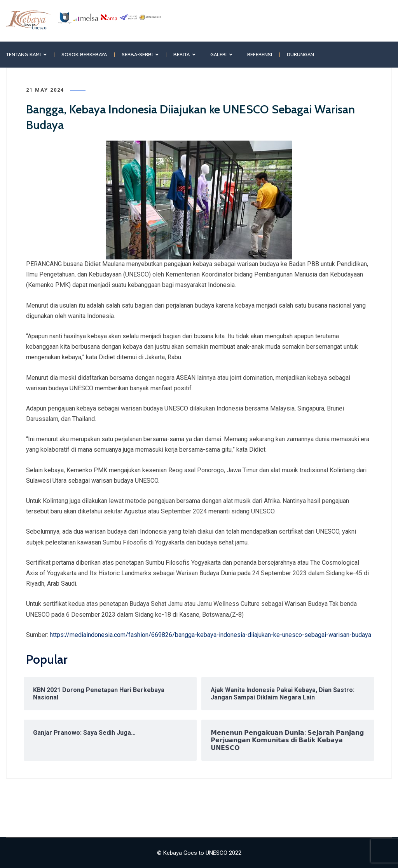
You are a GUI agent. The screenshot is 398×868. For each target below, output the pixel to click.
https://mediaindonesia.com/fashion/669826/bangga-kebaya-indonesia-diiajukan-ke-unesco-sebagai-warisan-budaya (210, 635)
